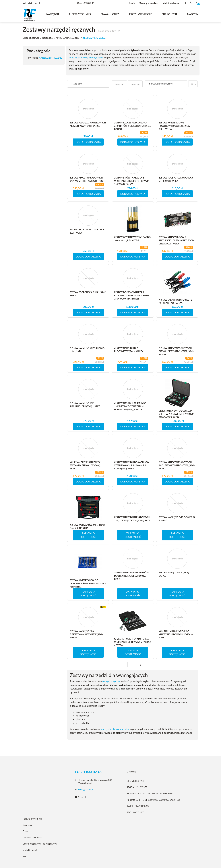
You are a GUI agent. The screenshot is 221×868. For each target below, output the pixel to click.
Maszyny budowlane (148, 3)
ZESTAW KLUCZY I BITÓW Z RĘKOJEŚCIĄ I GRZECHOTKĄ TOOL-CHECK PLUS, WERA (176, 240)
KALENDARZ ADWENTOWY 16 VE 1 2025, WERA (88, 231)
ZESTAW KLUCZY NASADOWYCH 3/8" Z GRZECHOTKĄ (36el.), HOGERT (88, 179)
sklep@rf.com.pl (86, 790)
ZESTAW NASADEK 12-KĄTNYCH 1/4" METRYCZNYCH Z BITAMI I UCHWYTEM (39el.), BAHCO (131, 406)
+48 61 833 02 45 (85, 3)
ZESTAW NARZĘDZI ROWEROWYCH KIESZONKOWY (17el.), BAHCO (88, 124)
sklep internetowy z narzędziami (86, 57)
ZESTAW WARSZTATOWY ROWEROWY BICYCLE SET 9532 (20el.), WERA (174, 126)
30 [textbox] (192, 84)
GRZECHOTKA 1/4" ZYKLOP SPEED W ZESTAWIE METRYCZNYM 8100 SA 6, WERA (133, 642)
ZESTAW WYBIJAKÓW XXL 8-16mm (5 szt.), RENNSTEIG (87, 526)
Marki (25, 856)
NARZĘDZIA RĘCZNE (50, 58)
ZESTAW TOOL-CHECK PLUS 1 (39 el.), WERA (88, 294)
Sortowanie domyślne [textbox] (161, 84)
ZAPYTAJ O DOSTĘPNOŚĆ (88, 535)
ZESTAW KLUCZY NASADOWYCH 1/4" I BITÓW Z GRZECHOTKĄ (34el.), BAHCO (177, 465)
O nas (25, 831)
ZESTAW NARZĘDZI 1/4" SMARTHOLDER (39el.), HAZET (85, 405)
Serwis (132, 3)
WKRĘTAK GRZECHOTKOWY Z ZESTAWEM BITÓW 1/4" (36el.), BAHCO (85, 465)
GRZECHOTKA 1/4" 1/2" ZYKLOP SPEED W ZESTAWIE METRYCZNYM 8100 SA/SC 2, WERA (176, 414)
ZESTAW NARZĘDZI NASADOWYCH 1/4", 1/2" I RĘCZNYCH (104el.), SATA (132, 519)
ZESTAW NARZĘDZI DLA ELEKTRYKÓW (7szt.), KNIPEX (129, 350)
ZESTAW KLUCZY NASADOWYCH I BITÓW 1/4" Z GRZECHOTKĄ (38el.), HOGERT (176, 351)
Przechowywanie (141, 14)
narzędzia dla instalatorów (115, 729)
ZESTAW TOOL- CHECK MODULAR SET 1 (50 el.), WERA (176, 179)
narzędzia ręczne (111, 681)
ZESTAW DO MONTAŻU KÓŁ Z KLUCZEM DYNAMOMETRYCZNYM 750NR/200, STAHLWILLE (132, 295)
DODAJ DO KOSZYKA (88, 142)
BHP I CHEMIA (169, 14)
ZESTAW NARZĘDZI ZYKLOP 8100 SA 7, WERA (177, 519)
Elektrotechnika (80, 14)
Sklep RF (81, 797)
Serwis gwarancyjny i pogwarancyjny (40, 844)
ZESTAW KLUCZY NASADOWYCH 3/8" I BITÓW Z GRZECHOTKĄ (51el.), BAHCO (132, 126)
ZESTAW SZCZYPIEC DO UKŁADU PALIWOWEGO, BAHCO (175, 301)
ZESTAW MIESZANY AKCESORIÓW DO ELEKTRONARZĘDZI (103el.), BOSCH (131, 576)
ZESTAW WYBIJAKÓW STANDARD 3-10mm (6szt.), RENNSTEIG (133, 239)
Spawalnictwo (110, 14)
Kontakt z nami (30, 850)
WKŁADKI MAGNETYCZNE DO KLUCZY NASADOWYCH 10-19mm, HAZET (176, 634)
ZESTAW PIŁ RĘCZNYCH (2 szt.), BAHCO (174, 574)
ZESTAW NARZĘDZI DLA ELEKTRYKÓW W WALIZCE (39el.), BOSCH (86, 634)
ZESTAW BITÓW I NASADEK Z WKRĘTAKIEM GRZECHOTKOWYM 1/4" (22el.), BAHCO (132, 181)
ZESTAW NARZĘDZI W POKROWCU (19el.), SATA (87, 350)
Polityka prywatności (32, 819)
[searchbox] (88, 84)
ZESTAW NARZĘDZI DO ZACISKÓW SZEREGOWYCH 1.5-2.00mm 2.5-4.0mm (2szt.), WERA (132, 465)
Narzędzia (53, 14)
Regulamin (28, 825)
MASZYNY (193, 14)
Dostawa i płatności (32, 838)
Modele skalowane (171, 3)
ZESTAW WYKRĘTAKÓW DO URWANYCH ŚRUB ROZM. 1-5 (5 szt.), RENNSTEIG (88, 583)
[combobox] (88, 84)
